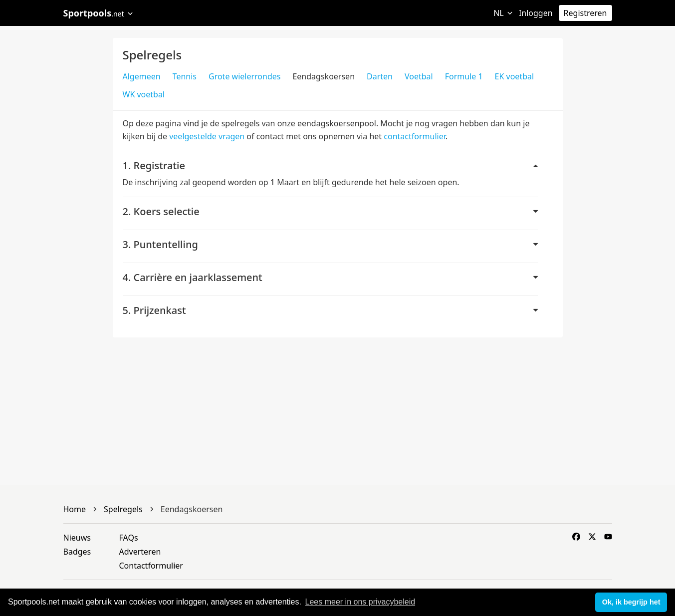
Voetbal (419, 76)
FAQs (129, 538)
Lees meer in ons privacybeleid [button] (360, 602)
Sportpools (99, 13)
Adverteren (140, 552)
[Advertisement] (619, 188)
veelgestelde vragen (207, 136)
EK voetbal (515, 76)
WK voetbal (144, 94)
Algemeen (142, 76)
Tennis (185, 76)
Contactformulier (151, 566)
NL (503, 13)
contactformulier (414, 136)
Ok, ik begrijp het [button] (631, 602)
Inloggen (536, 13)
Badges (77, 552)
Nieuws (77, 538)
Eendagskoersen (324, 76)
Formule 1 (464, 76)
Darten (380, 76)
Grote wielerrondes (244, 76)
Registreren (585, 13)
